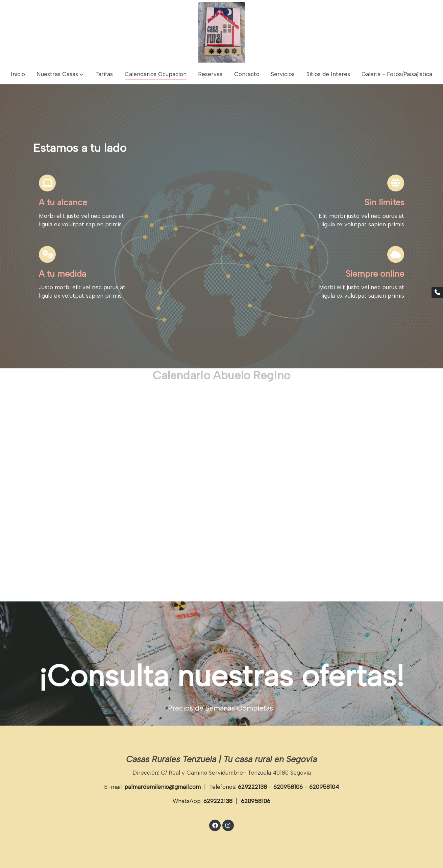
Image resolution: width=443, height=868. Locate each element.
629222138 (252, 787)
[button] (60, 74)
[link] (222, 32)
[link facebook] (215, 825)
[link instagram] (228, 825)
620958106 (288, 787)
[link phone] (437, 293)
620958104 (324, 787)
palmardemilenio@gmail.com (163, 787)
